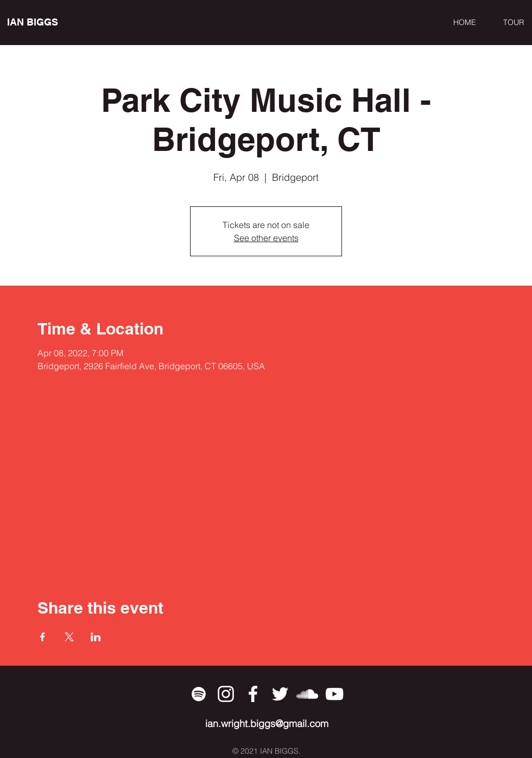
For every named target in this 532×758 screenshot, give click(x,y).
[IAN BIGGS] (57, 22)
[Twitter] (280, 694)
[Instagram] (226, 694)
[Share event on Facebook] (43, 637)
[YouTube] (334, 694)
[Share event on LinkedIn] (96, 637)
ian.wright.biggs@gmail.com (267, 724)
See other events (266, 238)
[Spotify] (199, 694)
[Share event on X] (69, 637)
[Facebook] (253, 694)
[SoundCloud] (307, 694)
